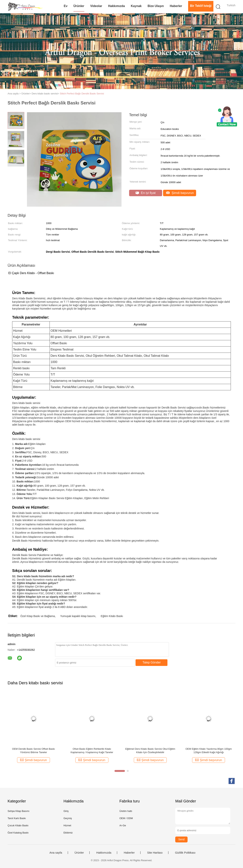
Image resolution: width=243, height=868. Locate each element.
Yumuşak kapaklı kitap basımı (78, 616)
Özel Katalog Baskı (18, 833)
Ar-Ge (123, 825)
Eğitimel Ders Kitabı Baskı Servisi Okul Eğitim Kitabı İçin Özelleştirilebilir (150, 751)
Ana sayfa (56, 853)
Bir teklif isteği (201, 6)
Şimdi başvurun (180, 193)
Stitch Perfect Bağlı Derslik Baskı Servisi (82, 94)
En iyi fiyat (146, 193)
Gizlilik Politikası (185, 853)
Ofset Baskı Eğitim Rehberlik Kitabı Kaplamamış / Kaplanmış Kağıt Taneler (92, 751)
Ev (66, 6)
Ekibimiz (68, 833)
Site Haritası (155, 853)
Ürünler (79, 6)
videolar (96, 6)
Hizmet (67, 825)
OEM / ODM (126, 818)
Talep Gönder (151, 662)
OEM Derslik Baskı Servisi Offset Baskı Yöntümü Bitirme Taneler (34, 751)
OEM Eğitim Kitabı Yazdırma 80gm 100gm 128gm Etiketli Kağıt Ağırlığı (209, 751)
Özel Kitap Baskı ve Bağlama (37, 616)
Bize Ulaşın (156, 6)
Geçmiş (68, 818)
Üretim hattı (126, 811)
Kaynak (136, 6)
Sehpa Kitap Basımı (19, 811)
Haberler (176, 6)
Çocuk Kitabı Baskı (18, 825)
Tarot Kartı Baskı (17, 818)
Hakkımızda (117, 6)
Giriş (66, 811)
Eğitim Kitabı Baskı (112, 616)
